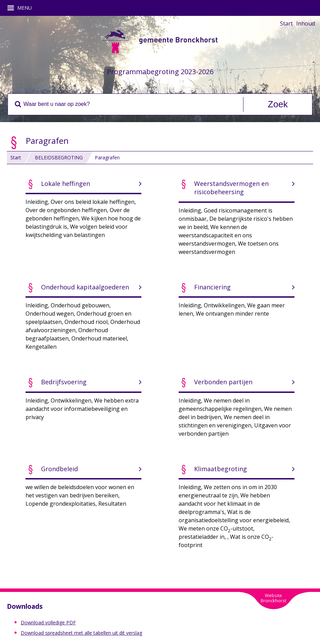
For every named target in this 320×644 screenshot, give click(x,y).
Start (286, 23)
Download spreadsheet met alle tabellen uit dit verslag (81, 633)
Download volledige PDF (48, 622)
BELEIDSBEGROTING (59, 157)
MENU (22, 8)
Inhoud (306, 23)
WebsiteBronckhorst (273, 598)
